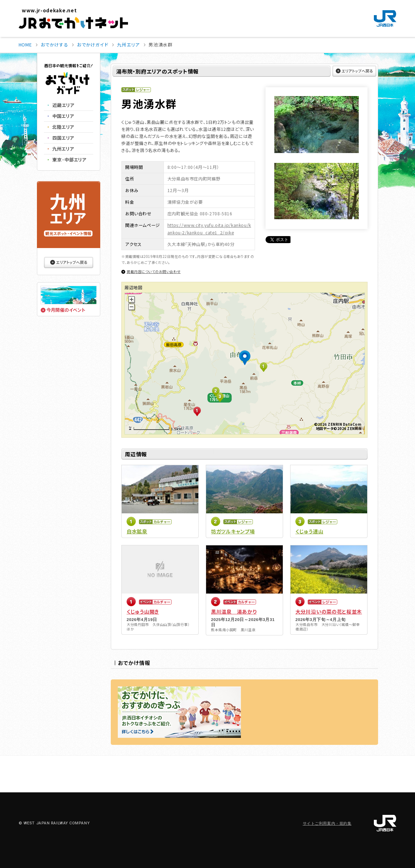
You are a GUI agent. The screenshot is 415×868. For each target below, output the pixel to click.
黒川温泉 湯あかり (234, 612)
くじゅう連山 (309, 531)
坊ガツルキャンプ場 (233, 531)
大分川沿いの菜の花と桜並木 (329, 612)
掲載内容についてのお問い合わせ (154, 271)
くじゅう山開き (143, 612)
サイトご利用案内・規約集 (327, 823)
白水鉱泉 (137, 531)
